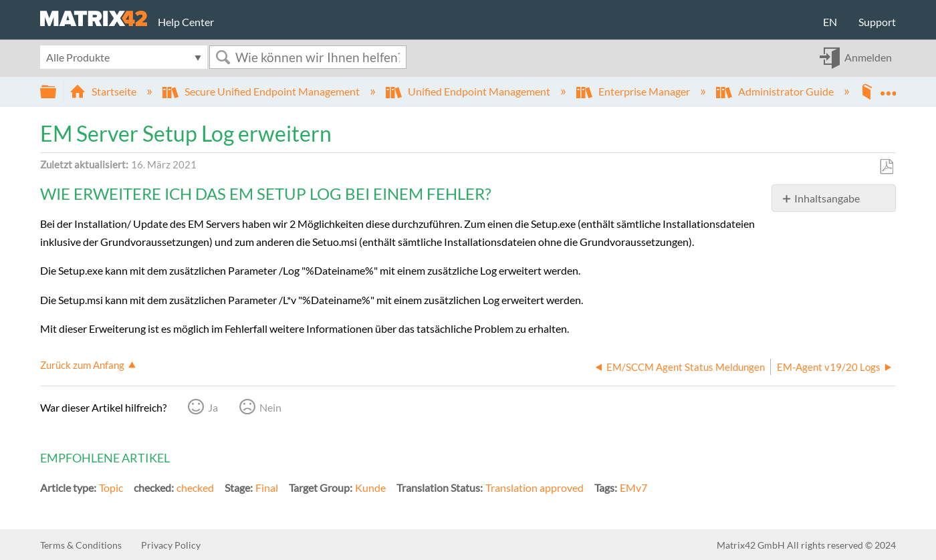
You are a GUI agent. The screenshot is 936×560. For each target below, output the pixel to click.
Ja (213, 407)
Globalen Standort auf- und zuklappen (888, 88)
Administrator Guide (776, 91)
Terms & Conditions (81, 545)
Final (267, 487)
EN (830, 22)
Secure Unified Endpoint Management (262, 91)
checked (195, 487)
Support (877, 22)
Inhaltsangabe (827, 198)
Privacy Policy (171, 545)
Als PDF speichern (886, 167)
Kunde (370, 487)
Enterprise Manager (634, 91)
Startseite (104, 91)
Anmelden (868, 57)
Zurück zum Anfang (82, 365)
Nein (270, 407)
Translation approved (535, 487)
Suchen (223, 57)
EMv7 (633, 487)
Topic (111, 487)
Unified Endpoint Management (469, 91)
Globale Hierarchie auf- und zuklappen (57, 92)
